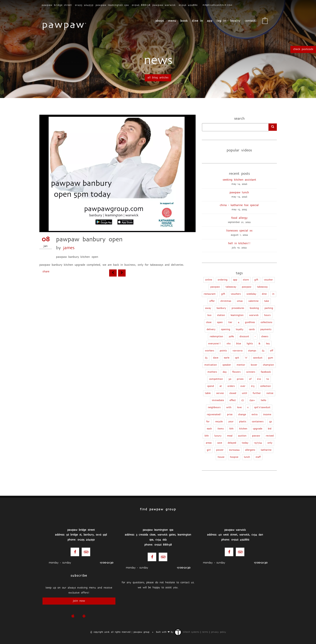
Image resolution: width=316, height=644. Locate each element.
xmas (240, 301)
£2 (263, 351)
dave (216, 358)
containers (258, 422)
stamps (252, 351)
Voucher (268, 280)
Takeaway (231, 287)
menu (172, 21)
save (220, 443)
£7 (243, 400)
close (209, 322)
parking (269, 308)
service (220, 393)
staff (258, 457)
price (230, 415)
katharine (266, 450)
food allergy (239, 218)
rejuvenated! (214, 415)
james (69, 248)
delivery (211, 330)
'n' (246, 358)
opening (226, 330)
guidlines (250, 322)
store (246, 280)
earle (227, 358)
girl (209, 450)
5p (270, 422)
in (273, 294)
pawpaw (247, 287)
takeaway (262, 287)
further (257, 393)
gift (223, 294)
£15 (253, 386)
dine (264, 294)
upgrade (258, 429)
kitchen (243, 429)
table (208, 393)
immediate (218, 400)
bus (209, 315)
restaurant (210, 294)
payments (266, 330)
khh (207, 436)
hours (267, 315)
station (221, 315)
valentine (253, 301)
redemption (216, 337)
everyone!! (215, 344)
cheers (265, 337)
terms (205, 632)
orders (231, 386)
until (244, 393)
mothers (212, 372)
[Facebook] (75, 552)
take (267, 301)
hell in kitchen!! (239, 243)
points (223, 351)
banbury (221, 308)
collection (265, 386)
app (235, 280)
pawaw (256, 436)
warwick (254, 315)
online (209, 280)
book (184, 21)
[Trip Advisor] (86, 552)
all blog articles (158, 78)
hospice (234, 457)
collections (266, 322)
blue (239, 344)
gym (271, 358)
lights (250, 344)
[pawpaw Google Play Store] (84, 616)
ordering (223, 280)
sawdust (258, 358)
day (225, 372)
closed (233, 393)
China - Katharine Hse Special (239, 205)
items (221, 429)
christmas (226, 301)
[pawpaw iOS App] (73, 616)
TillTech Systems (187, 632)
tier (230, 322)
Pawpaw (215, 287)
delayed (232, 443)
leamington (237, 315)
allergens (250, 450)
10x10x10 (237, 351)
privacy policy (219, 632)
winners (251, 372)
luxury (218, 436)
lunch (247, 457)
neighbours (214, 408)
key (268, 344)
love (239, 408)
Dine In (197, 21)
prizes (240, 379)
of (250, 379)
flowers (236, 372)
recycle (219, 422)
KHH (231, 429)
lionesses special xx (239, 231)
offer (212, 301)
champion (268, 365)
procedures (238, 308)
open (220, 322)
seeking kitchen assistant (239, 180)
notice (270, 393)
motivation (211, 365)
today (245, 443)
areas (209, 443)
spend (211, 386)
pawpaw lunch (239, 193)
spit (237, 358)
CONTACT (250, 21)
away (208, 308)
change (242, 415)
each (209, 429)
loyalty (235, 21)
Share (46, 272)
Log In (221, 21)
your (231, 422)
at (221, 386)
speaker (227, 365)
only (270, 443)
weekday (251, 294)
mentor (241, 365)
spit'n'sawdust (262, 408)
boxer (254, 365)
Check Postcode (303, 49)
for (208, 422)
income (267, 415)
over (243, 386)
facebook (266, 372)
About (160, 21)
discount (244, 337)
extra (255, 415)
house (221, 457)
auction (242, 436)
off (272, 351)
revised (270, 436)
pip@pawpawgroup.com (217, 5)
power (220, 450)
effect (233, 400)
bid (270, 429)
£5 (206, 358)
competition (216, 379)
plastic (243, 422)
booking (254, 308)
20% (231, 337)
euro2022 (234, 450)
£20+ (252, 400)
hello (264, 400)
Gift (256, 280)
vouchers (236, 294)
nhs (229, 344)
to (268, 379)
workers (210, 351)
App (210, 21)
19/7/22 (258, 443)
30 (230, 379)
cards (252, 330)
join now (79, 601)
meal (230, 436)
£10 (259, 379)
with (229, 408)
